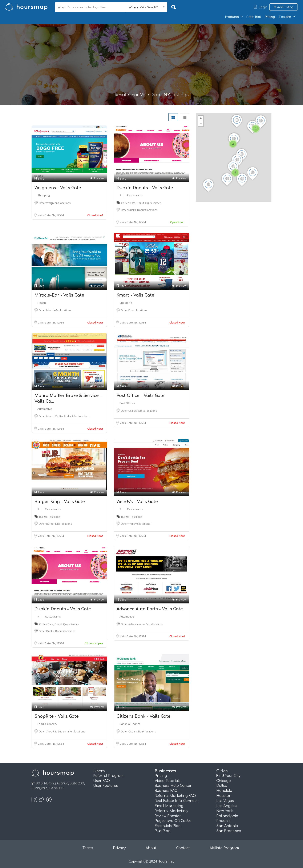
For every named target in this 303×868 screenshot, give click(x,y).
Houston (224, 796)
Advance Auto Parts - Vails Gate (150, 609)
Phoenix (223, 821)
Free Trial (254, 17)
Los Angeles (227, 806)
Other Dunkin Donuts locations (139, 210)
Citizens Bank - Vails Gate (144, 716)
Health (42, 303)
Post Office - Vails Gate (141, 396)
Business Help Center (173, 786)
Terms (88, 848)
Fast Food (54, 517)
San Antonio (227, 826)
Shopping (44, 195)
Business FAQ (166, 791)
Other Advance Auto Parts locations (142, 624)
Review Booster (168, 816)
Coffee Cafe (128, 203)
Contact (183, 848)
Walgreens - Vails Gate (58, 188)
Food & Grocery (47, 724)
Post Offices (127, 403)
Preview (97, 178)
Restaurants (135, 195)
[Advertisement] (151, 61)
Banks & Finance (130, 724)
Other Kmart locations (134, 310)
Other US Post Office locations (139, 411)
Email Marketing (169, 806)
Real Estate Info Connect (176, 801)
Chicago (224, 781)
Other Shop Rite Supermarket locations (62, 732)
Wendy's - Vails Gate (137, 502)
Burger (43, 517)
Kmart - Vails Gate (135, 295)
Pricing (270, 17)
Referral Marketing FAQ (175, 796)
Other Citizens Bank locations (138, 732)
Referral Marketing (171, 811)
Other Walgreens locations (55, 203)
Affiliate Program (224, 848)
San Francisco (229, 831)
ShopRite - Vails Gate (57, 716)
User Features (106, 786)
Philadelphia (227, 816)
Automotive (45, 409)
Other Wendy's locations (135, 524)
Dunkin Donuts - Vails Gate (145, 188)
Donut (140, 203)
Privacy (119, 848)
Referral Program (108, 776)
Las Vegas (225, 801)
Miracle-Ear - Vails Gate (59, 295)
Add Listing (284, 7)
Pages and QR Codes (173, 821)
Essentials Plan (168, 826)
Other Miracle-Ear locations (55, 310)
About (151, 848)
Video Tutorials (168, 781)
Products (232, 17)
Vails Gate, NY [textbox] (149, 7)
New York (225, 811)
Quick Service (153, 203)
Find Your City (228, 776)
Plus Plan (163, 831)
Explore (285, 17)
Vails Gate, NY (47, 215)
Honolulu (224, 791)
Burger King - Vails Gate (60, 502)
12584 (60, 215)
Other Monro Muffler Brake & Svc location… (64, 416)
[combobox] (147, 7)
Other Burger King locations (55, 524)
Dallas (222, 786)
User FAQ (102, 781)
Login (263, 7)
